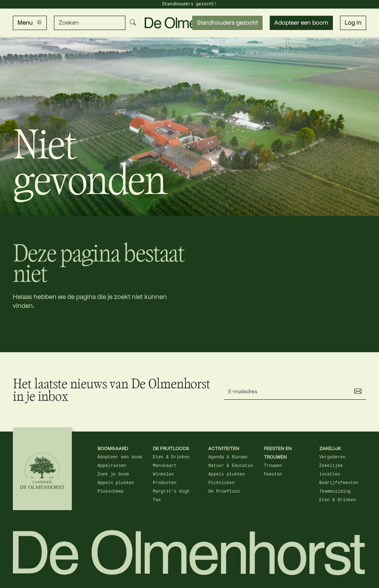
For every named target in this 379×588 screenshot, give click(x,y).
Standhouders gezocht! (190, 4)
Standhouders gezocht (227, 23)
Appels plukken (116, 483)
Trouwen (273, 466)
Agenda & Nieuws (228, 457)
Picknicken (221, 483)
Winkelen (163, 474)
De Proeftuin (224, 492)
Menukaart (165, 466)
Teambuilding (335, 492)
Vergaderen (332, 457)
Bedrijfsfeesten (339, 483)
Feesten (273, 474)
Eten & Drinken (171, 457)
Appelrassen (112, 466)
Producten (165, 483)
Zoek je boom (113, 474)
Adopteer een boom (301, 23)
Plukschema (111, 492)
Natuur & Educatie (230, 466)
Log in (353, 23)
